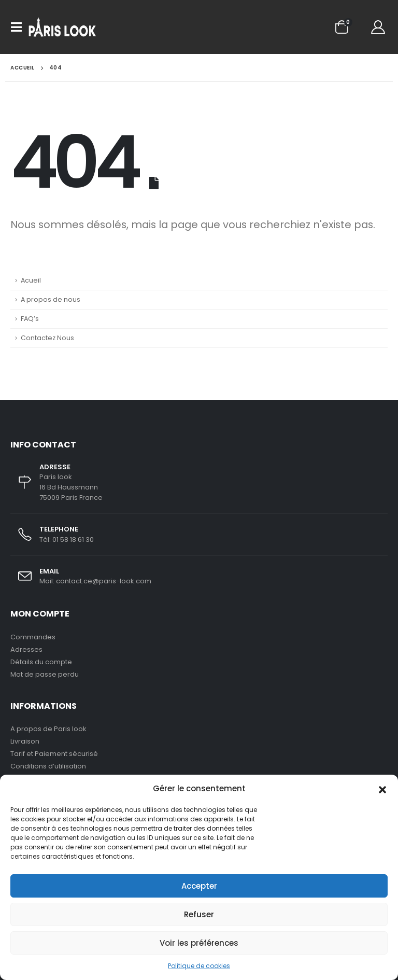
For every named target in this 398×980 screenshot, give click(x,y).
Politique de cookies (199, 966)
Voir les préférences (199, 943)
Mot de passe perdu (45, 674)
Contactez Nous (47, 338)
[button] (382, 789)
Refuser (199, 914)
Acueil (31, 280)
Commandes (33, 637)
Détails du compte (41, 662)
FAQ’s (30, 319)
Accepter (199, 886)
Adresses (26, 649)
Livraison (25, 741)
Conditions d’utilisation (48, 766)
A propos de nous (51, 299)
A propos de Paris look (48, 729)
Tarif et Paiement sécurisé (54, 754)
